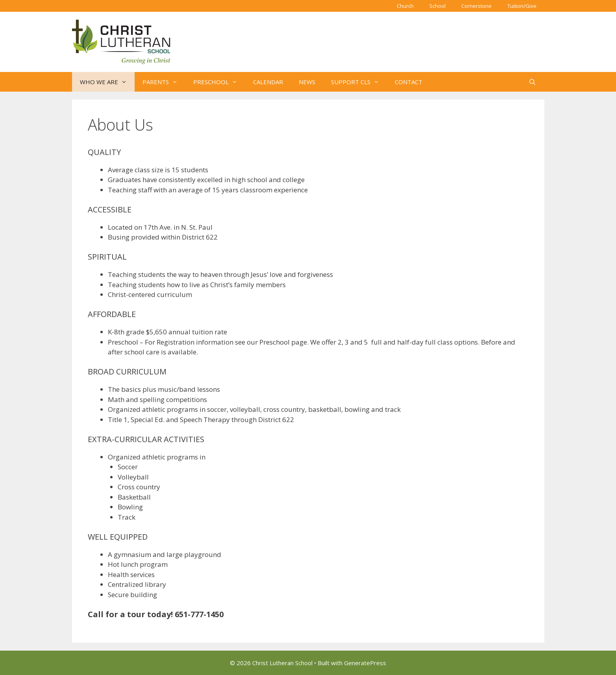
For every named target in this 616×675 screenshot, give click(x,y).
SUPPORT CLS (359, 82)
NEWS (307, 82)
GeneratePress (365, 663)
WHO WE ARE (107, 82)
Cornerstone (476, 6)
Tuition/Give (522, 6)
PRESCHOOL (219, 82)
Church (405, 6)
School (437, 6)
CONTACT (409, 82)
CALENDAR (268, 82)
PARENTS (164, 82)
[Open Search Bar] (532, 82)
